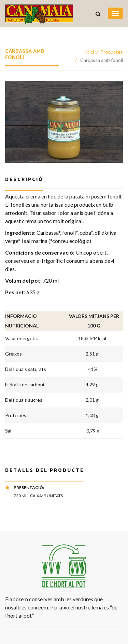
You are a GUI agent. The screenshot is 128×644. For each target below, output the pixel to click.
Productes (112, 52)
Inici (89, 52)
